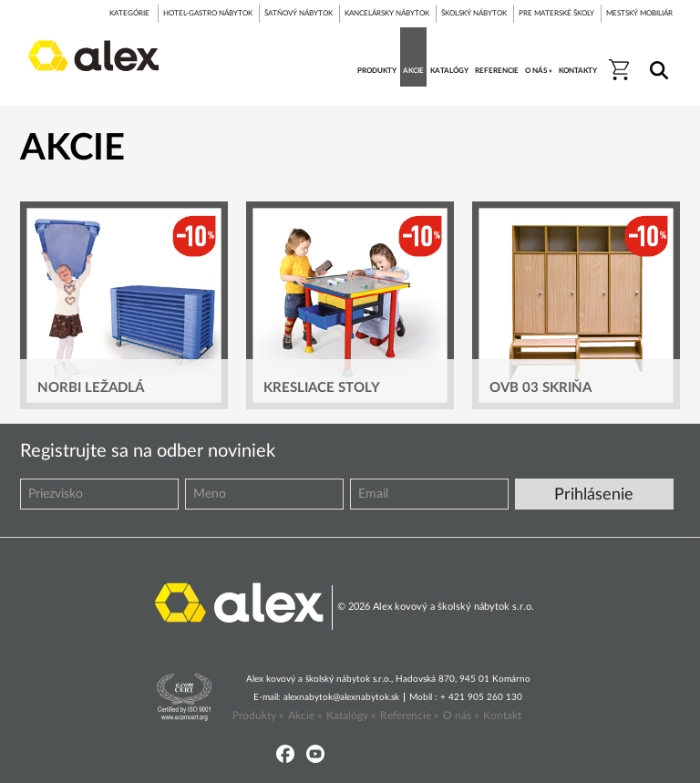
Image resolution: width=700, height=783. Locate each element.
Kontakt (502, 716)
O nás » (461, 716)
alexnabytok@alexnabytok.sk (341, 697)
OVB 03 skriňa (540, 388)
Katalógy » (351, 716)
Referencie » (409, 716)
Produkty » (258, 716)
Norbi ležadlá (91, 388)
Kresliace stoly (322, 388)
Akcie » (305, 716)
